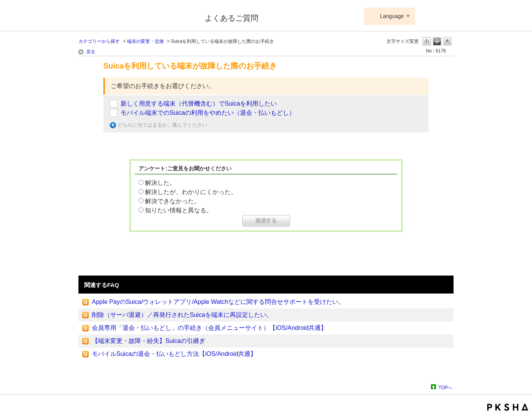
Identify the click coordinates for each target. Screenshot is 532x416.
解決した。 (160, 183)
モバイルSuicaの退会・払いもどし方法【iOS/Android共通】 (174, 354)
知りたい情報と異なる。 (179, 210)
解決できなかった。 (173, 201)
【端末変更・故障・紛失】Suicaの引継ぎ (149, 341)
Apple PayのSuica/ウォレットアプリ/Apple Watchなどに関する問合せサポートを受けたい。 (218, 302)
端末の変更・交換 (145, 41)
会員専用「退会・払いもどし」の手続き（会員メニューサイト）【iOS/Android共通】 (209, 328)
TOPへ (446, 387)
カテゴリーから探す (99, 41)
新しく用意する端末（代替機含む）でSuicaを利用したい (199, 104)
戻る (91, 52)
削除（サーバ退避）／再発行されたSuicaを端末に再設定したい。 (182, 315)
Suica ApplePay (136, 16)
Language (392, 16)
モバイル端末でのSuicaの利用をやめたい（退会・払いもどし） (208, 113)
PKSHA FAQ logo (508, 407)
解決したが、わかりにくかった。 (191, 192)
